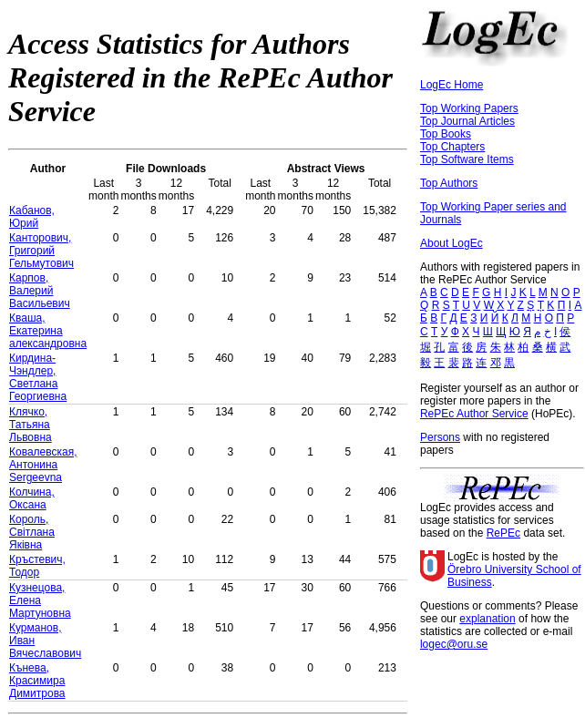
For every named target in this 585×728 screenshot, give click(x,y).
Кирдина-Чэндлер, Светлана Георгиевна (38, 377)
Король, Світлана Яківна (32, 532)
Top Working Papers (469, 108)
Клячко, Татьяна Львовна (31, 425)
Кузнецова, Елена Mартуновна (40, 600)
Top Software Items (467, 159)
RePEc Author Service (474, 414)
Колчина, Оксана (32, 498)
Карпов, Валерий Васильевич (40, 291)
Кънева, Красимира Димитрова (37, 681)
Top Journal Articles (467, 121)
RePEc (503, 533)
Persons (440, 437)
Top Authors (449, 183)
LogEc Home (452, 85)
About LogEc (452, 243)
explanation (487, 619)
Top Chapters (452, 147)
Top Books (446, 134)
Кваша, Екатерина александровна (48, 331)
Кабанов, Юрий (32, 217)
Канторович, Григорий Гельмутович (41, 251)
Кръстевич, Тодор (37, 566)
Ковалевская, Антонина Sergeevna (43, 465)
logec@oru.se (454, 644)
